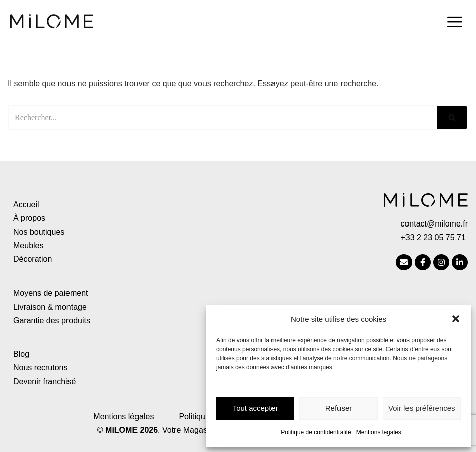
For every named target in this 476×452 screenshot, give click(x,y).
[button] (456, 319)
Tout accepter (255, 408)
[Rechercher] (222, 118)
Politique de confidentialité (316, 432)
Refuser (339, 408)
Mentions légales (379, 432)
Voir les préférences (422, 408)
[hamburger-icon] (455, 23)
